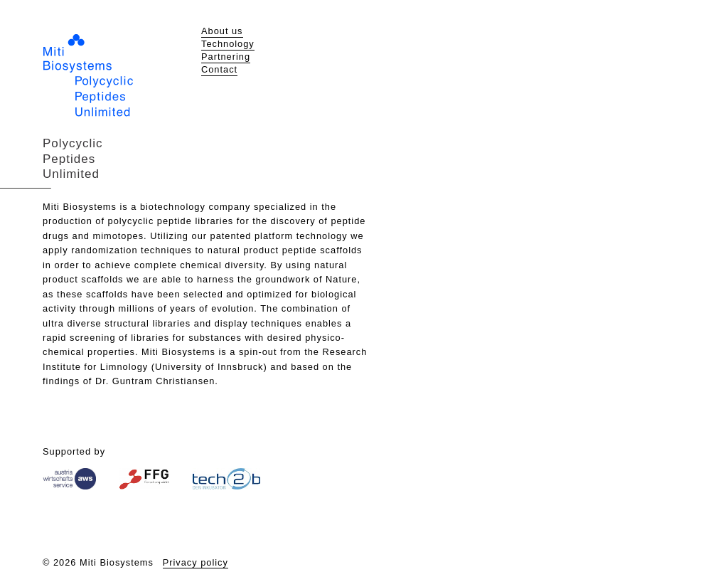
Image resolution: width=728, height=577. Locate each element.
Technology (228, 44)
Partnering (226, 57)
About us (222, 31)
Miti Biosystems (88, 75)
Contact (219, 69)
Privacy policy (196, 562)
